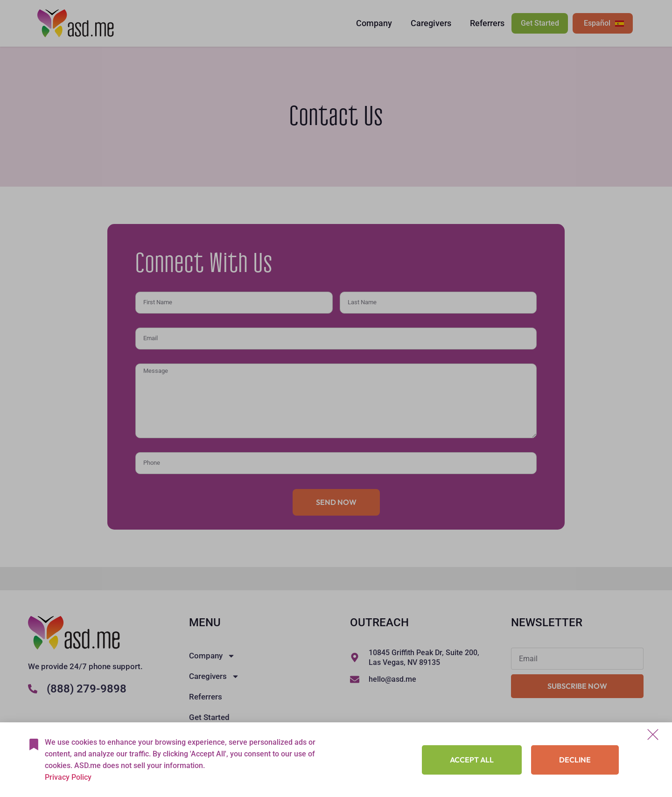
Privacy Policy (68, 777)
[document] (336, 398)
